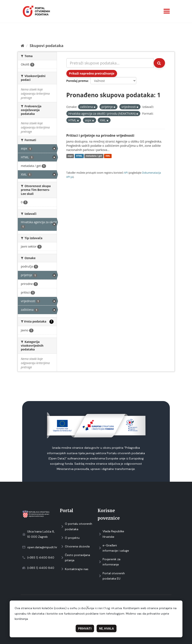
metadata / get (94, 156)
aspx (70, 156)
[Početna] (23, 46)
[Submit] (159, 63)
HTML (79, 156)
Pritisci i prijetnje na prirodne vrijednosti (100, 135)
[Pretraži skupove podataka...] (110, 63)
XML (108, 156)
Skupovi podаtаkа (46, 46)
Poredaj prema (77, 81)
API (126, 173)
